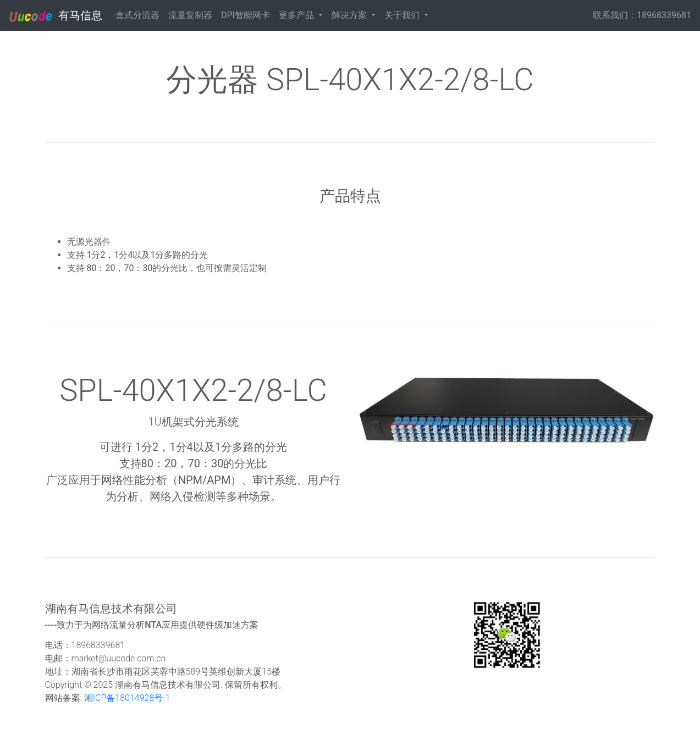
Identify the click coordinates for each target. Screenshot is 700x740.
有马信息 (56, 16)
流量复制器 (190, 15)
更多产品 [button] (297, 15)
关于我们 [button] (403, 15)
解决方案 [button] (350, 15)
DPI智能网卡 (246, 15)
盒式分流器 (137, 15)
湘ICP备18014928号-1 (126, 698)
